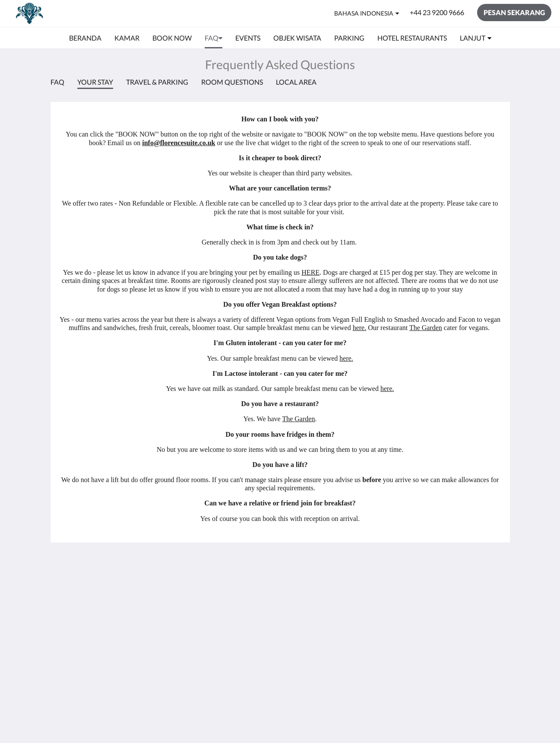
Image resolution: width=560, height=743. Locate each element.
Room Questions (232, 82)
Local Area (296, 82)
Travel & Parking (157, 82)
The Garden (426, 328)
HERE (310, 272)
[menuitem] (85, 38)
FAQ (57, 82)
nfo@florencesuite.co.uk (180, 143)
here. (360, 328)
